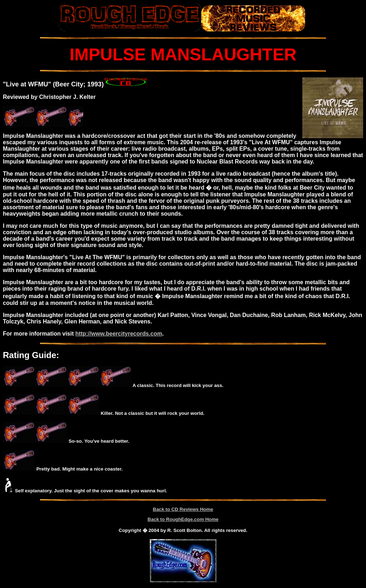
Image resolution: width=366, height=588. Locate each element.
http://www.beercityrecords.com (119, 334)
